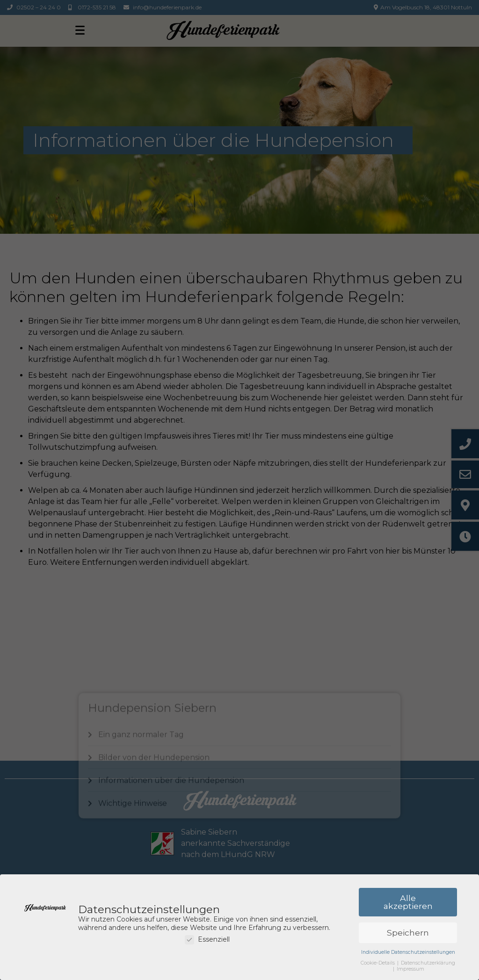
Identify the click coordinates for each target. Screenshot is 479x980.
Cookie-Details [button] (378, 963)
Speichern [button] (408, 933)
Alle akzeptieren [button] (408, 903)
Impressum (410, 969)
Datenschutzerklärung (428, 963)
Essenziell (207, 940)
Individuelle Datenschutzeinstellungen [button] (408, 953)
